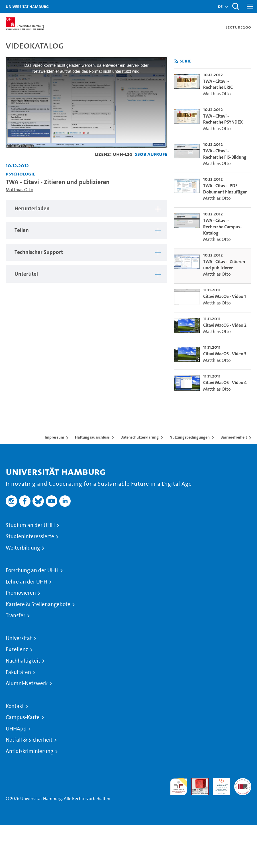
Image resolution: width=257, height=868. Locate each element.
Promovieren (21, 593)
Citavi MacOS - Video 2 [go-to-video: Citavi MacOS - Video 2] (225, 325)
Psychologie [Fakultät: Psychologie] (21, 174)
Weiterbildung (23, 548)
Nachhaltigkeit (23, 661)
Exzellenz (17, 649)
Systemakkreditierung (243, 781)
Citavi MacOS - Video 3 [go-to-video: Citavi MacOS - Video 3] (225, 354)
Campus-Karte (23, 717)
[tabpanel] (86, 209)
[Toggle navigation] (250, 6)
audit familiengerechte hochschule (179, 787)
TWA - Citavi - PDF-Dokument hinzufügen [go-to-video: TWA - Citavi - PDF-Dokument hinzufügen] (225, 189)
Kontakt (15, 706)
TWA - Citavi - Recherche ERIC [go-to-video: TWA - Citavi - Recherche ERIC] (218, 84)
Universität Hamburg (27, 6)
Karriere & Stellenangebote (38, 604)
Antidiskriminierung (29, 751)
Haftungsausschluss (92, 437)
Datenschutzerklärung (140, 437)
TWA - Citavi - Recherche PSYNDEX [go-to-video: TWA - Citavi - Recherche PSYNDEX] (223, 119)
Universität (19, 638)
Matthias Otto (20, 190)
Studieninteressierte (30, 536)
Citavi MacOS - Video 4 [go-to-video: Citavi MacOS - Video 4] (225, 382)
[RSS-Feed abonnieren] (176, 61)
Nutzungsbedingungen (190, 437)
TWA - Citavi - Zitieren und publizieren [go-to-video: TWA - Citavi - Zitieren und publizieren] (224, 265)
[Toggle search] (236, 6)
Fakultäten (18, 672)
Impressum (54, 437)
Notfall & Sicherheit (29, 740)
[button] (220, 7)
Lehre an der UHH (26, 582)
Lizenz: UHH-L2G (114, 154)
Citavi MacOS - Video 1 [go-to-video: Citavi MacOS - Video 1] (225, 296)
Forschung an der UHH (32, 570)
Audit (197, 781)
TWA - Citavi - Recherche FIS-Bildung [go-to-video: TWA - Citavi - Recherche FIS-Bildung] (225, 154)
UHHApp (16, 729)
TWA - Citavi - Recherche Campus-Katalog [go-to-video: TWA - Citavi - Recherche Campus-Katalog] (222, 227)
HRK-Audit (218, 785)
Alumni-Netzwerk (27, 683)
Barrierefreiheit (234, 437)
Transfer (16, 615)
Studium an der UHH (30, 525)
